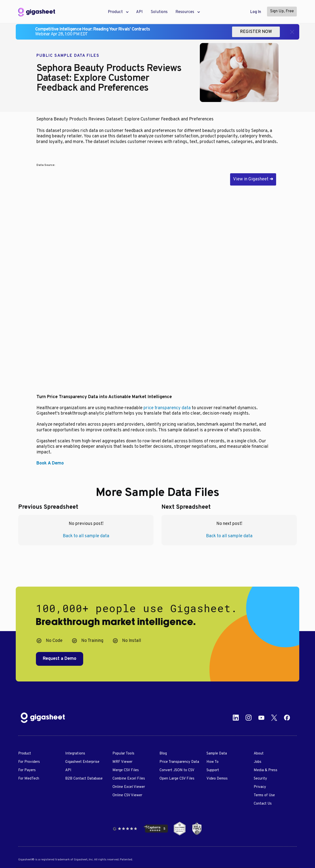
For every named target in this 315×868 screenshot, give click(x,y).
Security (260, 779)
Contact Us (263, 804)
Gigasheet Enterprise (82, 762)
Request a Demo (60, 659)
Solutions (159, 12)
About (259, 754)
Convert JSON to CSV (177, 770)
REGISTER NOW (256, 32)
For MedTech (29, 779)
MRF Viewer (122, 762)
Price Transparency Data (179, 762)
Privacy (260, 787)
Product (25, 754)
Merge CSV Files (126, 770)
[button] (115, 12)
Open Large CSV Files (177, 779)
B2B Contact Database (84, 779)
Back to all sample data (86, 536)
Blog (163, 754)
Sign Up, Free (282, 11)
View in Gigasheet (253, 179)
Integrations (75, 754)
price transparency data (167, 408)
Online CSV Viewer (127, 795)
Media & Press (266, 770)
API (139, 12)
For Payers (27, 770)
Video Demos (217, 779)
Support (213, 770)
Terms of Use (264, 795)
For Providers (29, 762)
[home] (37, 12)
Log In (256, 12)
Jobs (258, 762)
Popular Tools (123, 754)
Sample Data (217, 754)
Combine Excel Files (129, 779)
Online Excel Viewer (129, 787)
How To (213, 762)
